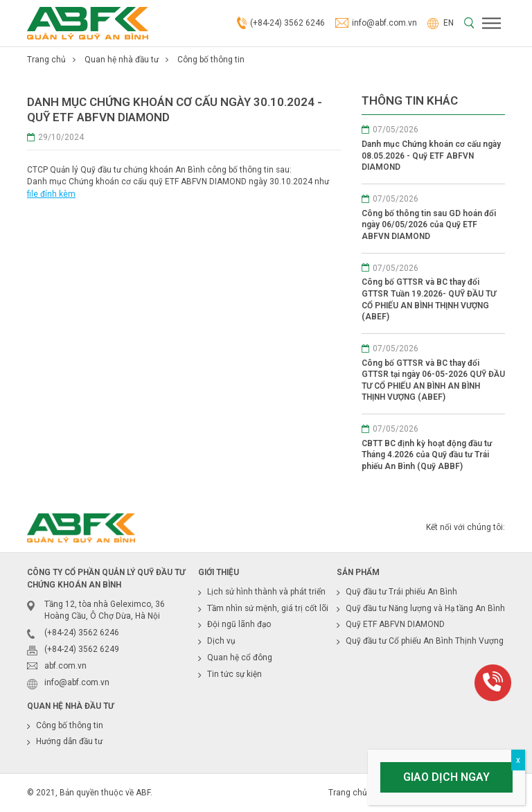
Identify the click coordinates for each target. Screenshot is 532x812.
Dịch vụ (221, 641)
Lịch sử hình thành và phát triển (266, 592)
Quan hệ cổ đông (240, 657)
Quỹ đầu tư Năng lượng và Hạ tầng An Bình (425, 608)
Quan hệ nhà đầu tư (122, 60)
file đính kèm (51, 194)
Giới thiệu (219, 572)
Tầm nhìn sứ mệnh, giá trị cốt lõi (268, 608)
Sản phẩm (358, 572)
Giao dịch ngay (446, 777)
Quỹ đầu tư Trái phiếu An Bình (401, 592)
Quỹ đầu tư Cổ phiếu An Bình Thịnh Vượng (425, 641)
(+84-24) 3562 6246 (281, 24)
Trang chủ (46, 60)
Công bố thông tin (211, 60)
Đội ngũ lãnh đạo (239, 624)
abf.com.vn (65, 666)
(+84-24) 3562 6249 (82, 649)
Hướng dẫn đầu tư (69, 741)
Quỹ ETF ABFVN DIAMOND (395, 624)
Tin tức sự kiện (234, 674)
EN (441, 23)
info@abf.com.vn (376, 24)
